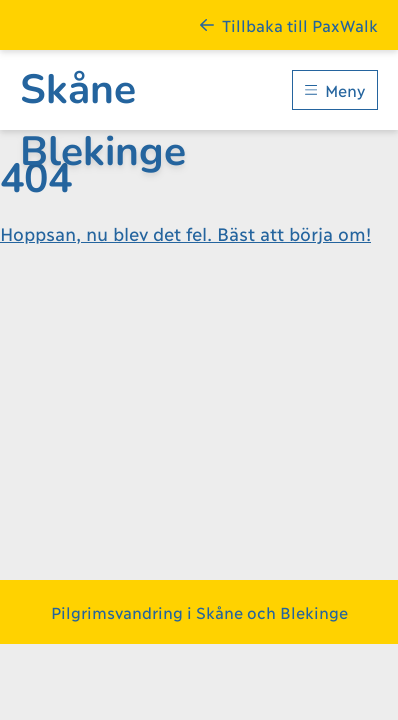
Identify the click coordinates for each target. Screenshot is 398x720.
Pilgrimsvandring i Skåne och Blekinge (199, 611)
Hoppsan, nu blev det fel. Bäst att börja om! (185, 233)
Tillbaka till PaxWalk (289, 24)
